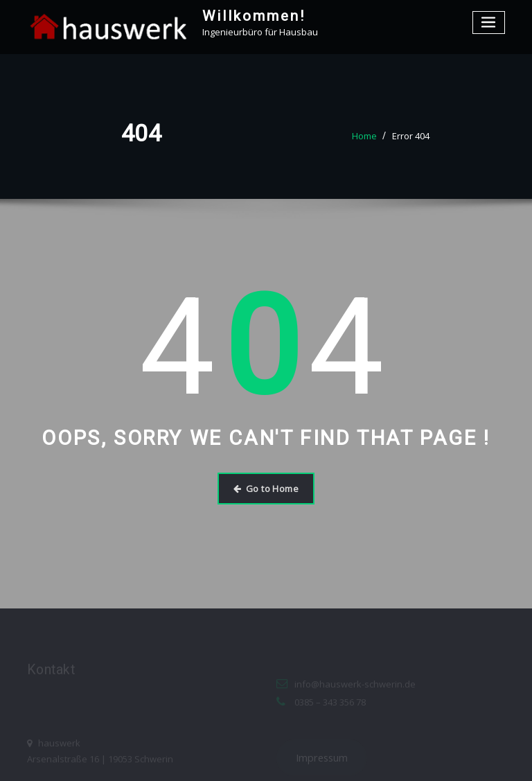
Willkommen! (254, 16)
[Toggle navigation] (489, 23)
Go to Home (266, 489)
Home (364, 136)
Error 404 (411, 136)
